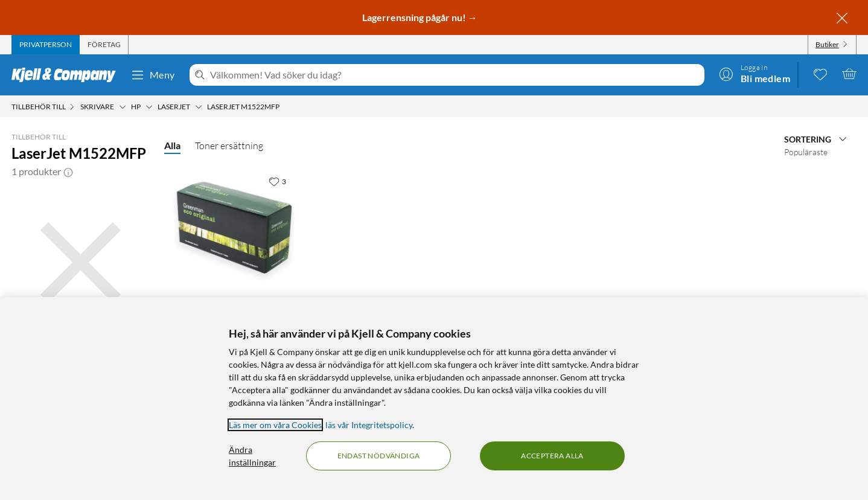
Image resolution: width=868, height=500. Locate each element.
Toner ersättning (229, 146)
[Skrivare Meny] (123, 107)
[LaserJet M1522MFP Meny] (283, 107)
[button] (68, 171)
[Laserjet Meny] (199, 107)
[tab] (46, 45)
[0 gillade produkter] (820, 74)
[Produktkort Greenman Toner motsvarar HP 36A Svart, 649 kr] (233, 227)
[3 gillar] (277, 181)
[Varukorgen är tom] (849, 74)
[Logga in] (755, 74)
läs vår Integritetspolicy (369, 425)
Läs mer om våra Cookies (275, 425)
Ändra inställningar (252, 456)
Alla (172, 145)
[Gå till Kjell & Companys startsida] (67, 75)
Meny (153, 75)
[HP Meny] (149, 107)
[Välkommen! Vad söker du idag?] (455, 75)
